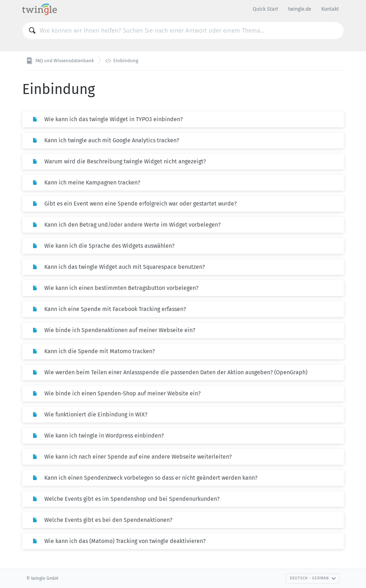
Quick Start (265, 9)
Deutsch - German (313, 578)
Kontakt (330, 9)
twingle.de (300, 9)
